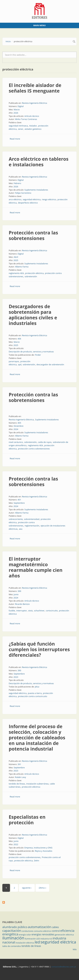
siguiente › (27, 888)
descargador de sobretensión (50, 364)
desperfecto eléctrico (28, 203)
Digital (21, 106)
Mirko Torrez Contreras (26, 119)
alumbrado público (15, 927)
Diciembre (19, 426)
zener (21, 129)
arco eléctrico (15, 199)
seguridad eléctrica (32, 199)
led (37, 942)
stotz (30, 611)
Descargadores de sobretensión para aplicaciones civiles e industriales (33, 315)
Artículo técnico (32, 116)
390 (19, 670)
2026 (16, 113)
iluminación (13, 938)
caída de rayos (45, 442)
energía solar (25, 935)
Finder (38, 355)
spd (20, 364)
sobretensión (31, 276)
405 (19, 423)
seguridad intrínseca (18, 126)
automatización (40, 927)
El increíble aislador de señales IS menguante (35, 88)
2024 (16, 429)
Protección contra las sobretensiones (33, 235)
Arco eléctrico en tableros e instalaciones (39, 162)
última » (42, 888)
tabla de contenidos (12, 946)
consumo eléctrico (43, 931)
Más (75, 949)
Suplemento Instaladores (36, 190)
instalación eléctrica (25, 943)
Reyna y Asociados (44, 851)
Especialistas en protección (27, 820)
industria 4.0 (46, 939)
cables (55, 927)
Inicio (8, 41)
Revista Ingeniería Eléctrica (35, 103)
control (56, 931)
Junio (16, 594)
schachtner (39, 611)
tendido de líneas (17, 784)
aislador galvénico (33, 129)
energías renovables (43, 934)
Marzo (17, 110)
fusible (12, 611)
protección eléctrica (34, 273)
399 (19, 591)
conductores (28, 931)
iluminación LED (32, 939)
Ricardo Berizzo (22, 604)
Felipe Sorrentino (23, 193)
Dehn (37, 861)
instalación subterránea (37, 784)
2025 (16, 260)
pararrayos (14, 361)
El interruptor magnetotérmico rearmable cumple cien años (36, 567)
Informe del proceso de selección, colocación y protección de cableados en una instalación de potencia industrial (37, 738)
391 (19, 764)
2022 (16, 844)
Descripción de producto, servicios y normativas (31, 352)
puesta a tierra (35, 693)
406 (19, 339)
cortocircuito (52, 611)
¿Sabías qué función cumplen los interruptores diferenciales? (39, 649)
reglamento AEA (16, 273)
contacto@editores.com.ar (64, 967)
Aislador (33, 126)
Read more (15, 139)
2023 (16, 677)
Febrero (17, 183)
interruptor (22, 611)
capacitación (12, 931)
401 (19, 500)
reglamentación (32, 526)
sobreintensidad (32, 519)
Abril (16, 257)
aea (21, 529)
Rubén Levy (21, 777)
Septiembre (19, 503)
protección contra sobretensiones (34, 449)
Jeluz (37, 687)
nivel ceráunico (16, 442)
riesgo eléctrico (49, 199)
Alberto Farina (22, 267)
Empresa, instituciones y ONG (38, 848)
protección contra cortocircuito (32, 696)
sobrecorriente (16, 519)
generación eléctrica (64, 935)
